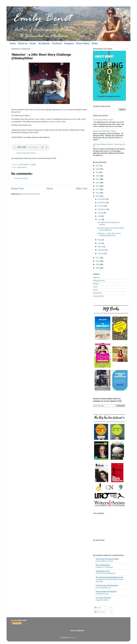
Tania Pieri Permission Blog (107, 559)
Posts (98, 608)
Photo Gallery (83, 43)
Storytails (64, 110)
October (101, 206)
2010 (98, 261)
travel (95, 287)
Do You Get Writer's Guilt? (103, 120)
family (95, 290)
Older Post (81, 188)
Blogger (73, 637)
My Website (44, 43)
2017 (98, 179)
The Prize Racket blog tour (106, 573)
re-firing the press (102, 594)
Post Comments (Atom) (31, 194)
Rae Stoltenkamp (103, 565)
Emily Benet (24, 164)
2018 (98, 176)
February (102, 250)
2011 (98, 258)
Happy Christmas (102, 600)
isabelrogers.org (103, 571)
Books (33, 43)
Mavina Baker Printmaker (106, 592)
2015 (98, 186)
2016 (98, 183)
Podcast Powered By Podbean (26, 153)
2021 (98, 166)
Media (95, 43)
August (101, 213)
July (100, 216)
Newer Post (17, 188)
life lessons (97, 293)
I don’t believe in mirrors (104, 561)
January (101, 253)
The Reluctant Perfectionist (107, 586)
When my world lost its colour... (105, 131)
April (100, 243)
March (100, 247)
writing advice (98, 296)
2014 (98, 189)
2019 (98, 172)
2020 (98, 169)
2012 (98, 196)
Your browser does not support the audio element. (31, 147)
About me (23, 43)
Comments (100, 612)
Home (13, 43)
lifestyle (96, 284)
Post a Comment (21, 178)
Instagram (69, 43)
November (102, 203)
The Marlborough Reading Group (109, 577)
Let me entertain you (103, 588)
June (100, 219)
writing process (99, 281)
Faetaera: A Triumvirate (104, 567)
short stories (22, 167)
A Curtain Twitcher (103, 598)
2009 (98, 264)
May (100, 240)
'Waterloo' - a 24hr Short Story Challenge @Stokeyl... (109, 234)
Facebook (57, 43)
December (102, 199)
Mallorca (96, 277)
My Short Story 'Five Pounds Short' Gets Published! (111, 229)
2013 (98, 193)
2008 (98, 268)
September (102, 209)
